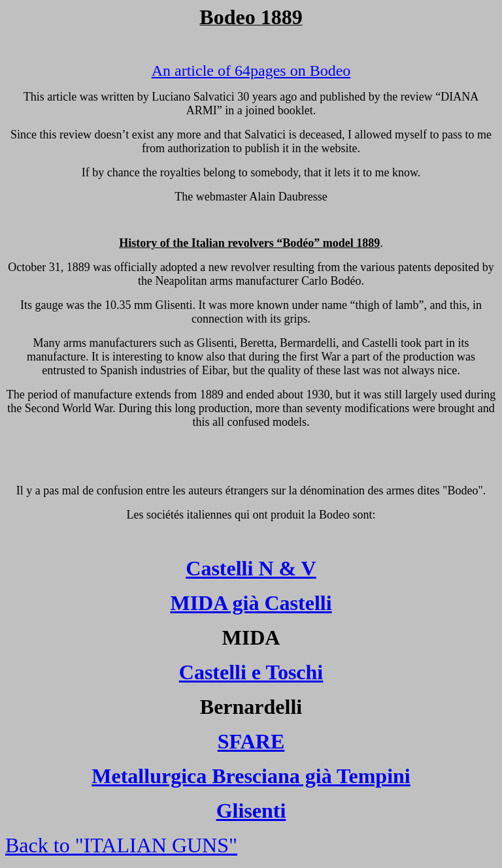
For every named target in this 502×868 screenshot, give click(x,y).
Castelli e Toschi (251, 672)
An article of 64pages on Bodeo (251, 71)
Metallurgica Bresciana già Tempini (251, 776)
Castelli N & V (251, 568)
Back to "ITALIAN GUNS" (121, 845)
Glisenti (251, 811)
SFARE (251, 741)
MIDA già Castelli (251, 603)
